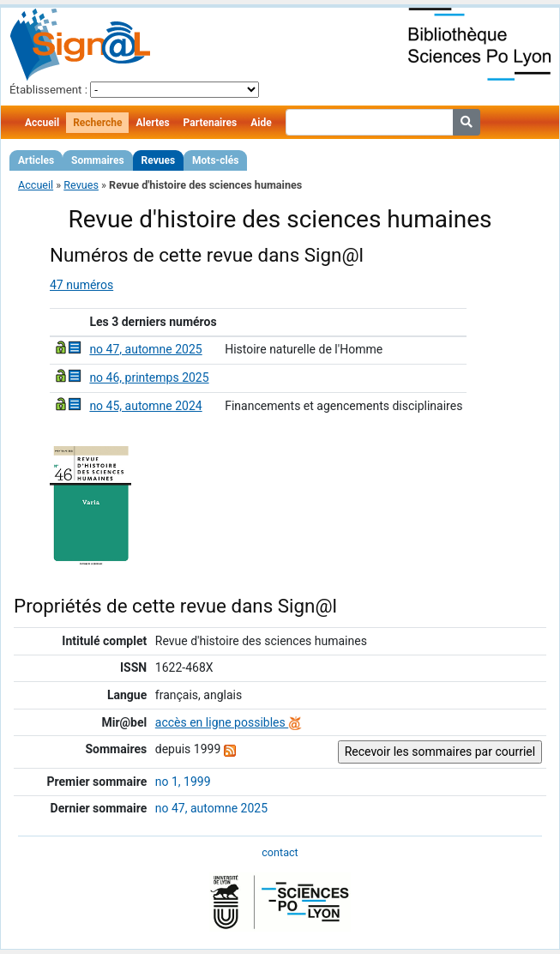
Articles (36, 160)
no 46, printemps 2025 (149, 377)
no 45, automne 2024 (145, 406)
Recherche (97, 123)
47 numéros (81, 285)
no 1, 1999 (183, 782)
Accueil (42, 123)
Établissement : (48, 90)
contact (280, 852)
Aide (261, 123)
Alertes (152, 123)
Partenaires (211, 123)
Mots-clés (215, 160)
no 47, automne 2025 (145, 349)
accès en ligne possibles (229, 722)
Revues (159, 160)
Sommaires (97, 160)
